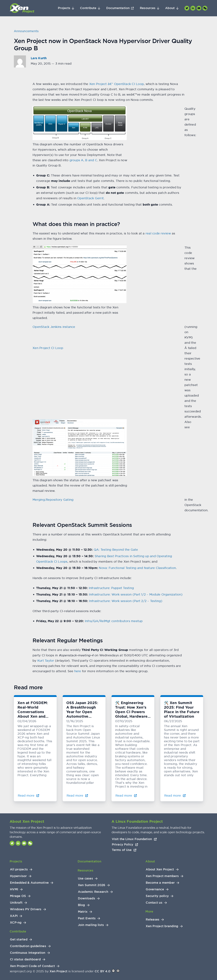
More (149, 911)
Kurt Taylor (46, 661)
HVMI (14, 889)
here (78, 671)
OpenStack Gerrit (90, 198)
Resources (148, 8)
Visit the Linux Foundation (134, 839)
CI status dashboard (25, 959)
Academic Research (93, 892)
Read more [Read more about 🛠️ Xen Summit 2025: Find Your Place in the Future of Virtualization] (175, 795)
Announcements (26, 31)
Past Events (87, 918)
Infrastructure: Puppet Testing (111, 588)
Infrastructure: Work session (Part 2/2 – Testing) (126, 601)
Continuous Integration (28, 953)
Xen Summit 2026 (92, 885)
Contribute (88, 8)
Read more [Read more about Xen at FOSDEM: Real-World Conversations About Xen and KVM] (28, 795)
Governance (155, 889)
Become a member (160, 883)
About (170, 8)
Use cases (85, 878)
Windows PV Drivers (26, 909)
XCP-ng (16, 923)
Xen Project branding (162, 926)
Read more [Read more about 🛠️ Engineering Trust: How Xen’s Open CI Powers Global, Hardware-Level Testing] (126, 795)
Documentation (118, 8)
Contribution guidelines (28, 946)
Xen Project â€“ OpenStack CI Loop (116, 84)
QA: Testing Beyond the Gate (116, 550)
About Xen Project (160, 869)
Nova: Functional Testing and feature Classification (137, 568)
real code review (158, 233)
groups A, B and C (83, 160)
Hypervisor (18, 876)
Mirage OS (18, 896)
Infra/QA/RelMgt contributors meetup (114, 621)
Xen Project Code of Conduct (32, 966)
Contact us (154, 903)
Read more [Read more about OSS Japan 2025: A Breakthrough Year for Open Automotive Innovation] (77, 795)
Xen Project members (162, 876)
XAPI (14, 916)
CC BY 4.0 (102, 971)
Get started (19, 939)
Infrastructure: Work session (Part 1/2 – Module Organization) (136, 594)
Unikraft (16, 903)
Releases (153, 920)
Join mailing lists (91, 925)
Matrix (83, 912)
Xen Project (58, 971)
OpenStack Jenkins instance (54, 327)
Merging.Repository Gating (53, 500)
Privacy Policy (125, 844)
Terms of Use (124, 850)
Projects (64, 8)
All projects (19, 869)
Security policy (157, 896)
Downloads (86, 898)
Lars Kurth (39, 58)
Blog (81, 905)
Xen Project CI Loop (48, 348)
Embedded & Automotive (29, 883)
